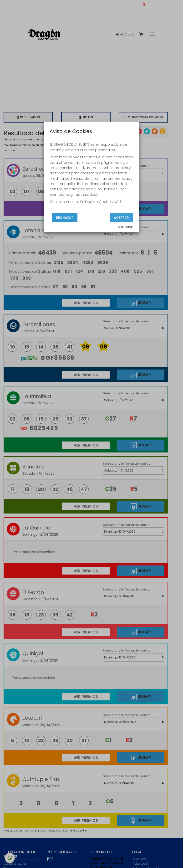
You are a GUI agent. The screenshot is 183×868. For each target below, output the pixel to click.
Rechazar (65, 217)
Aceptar (121, 217)
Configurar (125, 227)
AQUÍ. (118, 202)
